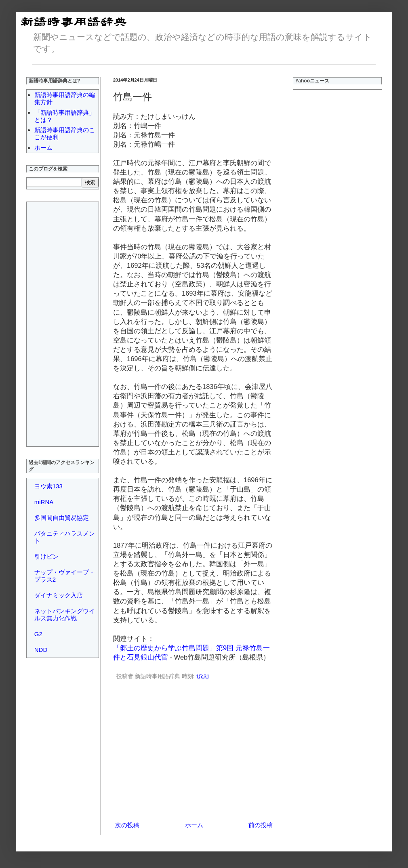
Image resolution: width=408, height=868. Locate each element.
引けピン (46, 556)
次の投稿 (127, 825)
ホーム (194, 825)
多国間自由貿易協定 (62, 518)
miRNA (44, 502)
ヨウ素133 (48, 486)
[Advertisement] (59, 323)
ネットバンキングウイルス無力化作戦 (65, 615)
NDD (41, 650)
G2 (38, 634)
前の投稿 (261, 825)
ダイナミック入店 (59, 595)
